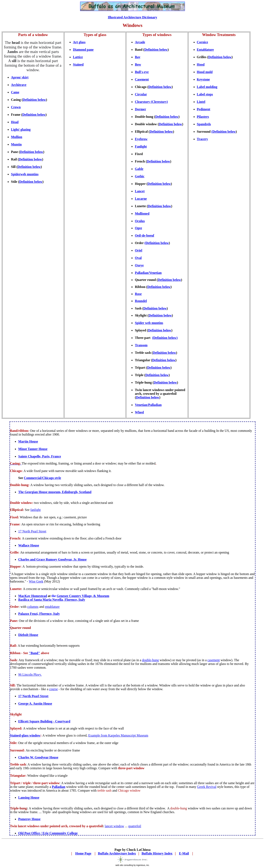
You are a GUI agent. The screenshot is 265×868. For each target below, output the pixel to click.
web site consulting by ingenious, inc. (133, 865)
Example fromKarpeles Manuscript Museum (118, 735)
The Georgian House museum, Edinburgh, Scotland (55, 492)
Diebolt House (28, 635)
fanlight (36, 510)
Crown (16, 107)
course (53, 689)
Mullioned (142, 214)
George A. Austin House (35, 704)
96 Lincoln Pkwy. (30, 675)
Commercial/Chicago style (42, 478)
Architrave (19, 85)
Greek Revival (207, 787)
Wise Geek (36, 581)
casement (214, 660)
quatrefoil (135, 826)
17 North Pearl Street (32, 531)
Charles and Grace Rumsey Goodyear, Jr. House (52, 559)
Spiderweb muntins (25, 174)
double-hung (150, 660)
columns (33, 607)
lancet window (114, 826)
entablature (52, 607)
